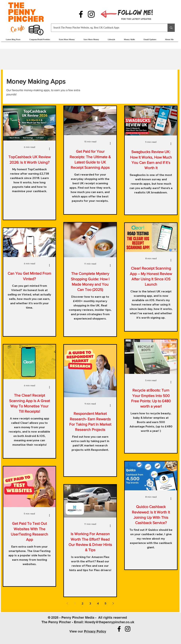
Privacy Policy (95, 631)
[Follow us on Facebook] (81, 14)
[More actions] (51, 149)
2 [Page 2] (82, 603)
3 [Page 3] (90, 603)
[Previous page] (67, 603)
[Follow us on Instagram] (91, 14)
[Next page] (113, 603)
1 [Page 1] (75, 603)
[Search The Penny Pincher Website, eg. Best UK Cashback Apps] (107, 28)
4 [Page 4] (98, 603)
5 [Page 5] (105, 603)
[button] (67, 41)
